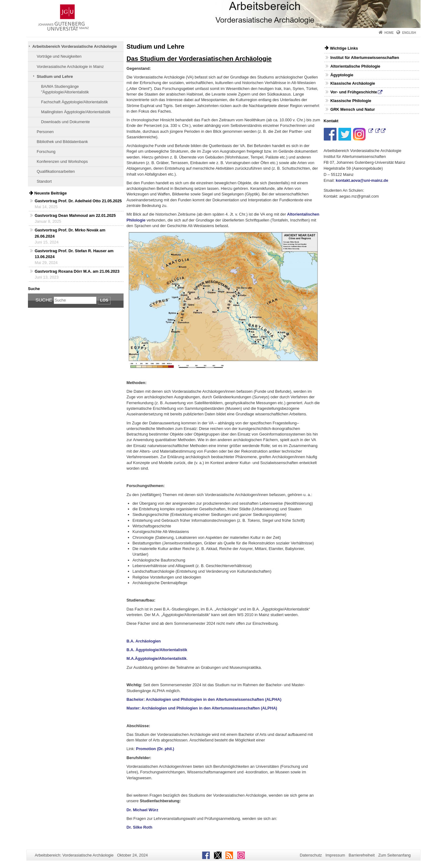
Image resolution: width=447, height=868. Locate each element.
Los (104, 300)
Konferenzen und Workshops (62, 161)
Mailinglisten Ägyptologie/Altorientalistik (76, 112)
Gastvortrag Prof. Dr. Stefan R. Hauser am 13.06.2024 (74, 254)
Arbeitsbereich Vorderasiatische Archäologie (74, 46)
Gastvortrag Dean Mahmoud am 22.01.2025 (75, 215)
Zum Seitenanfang (394, 855)
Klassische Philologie (351, 101)
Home (389, 33)
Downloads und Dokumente (65, 122)
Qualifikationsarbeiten (56, 171)
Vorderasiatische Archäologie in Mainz (70, 67)
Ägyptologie (342, 75)
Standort (44, 181)
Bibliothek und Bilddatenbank (62, 142)
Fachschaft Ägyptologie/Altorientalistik (74, 102)
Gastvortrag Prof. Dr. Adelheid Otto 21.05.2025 (78, 201)
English (409, 33)
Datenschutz (311, 855)
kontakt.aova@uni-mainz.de (362, 180)
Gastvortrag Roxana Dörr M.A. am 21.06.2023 (77, 271)
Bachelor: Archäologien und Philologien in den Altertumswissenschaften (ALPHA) (204, 699)
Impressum (335, 855)
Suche (44, 300)
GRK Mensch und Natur (353, 109)
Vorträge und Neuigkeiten (59, 56)
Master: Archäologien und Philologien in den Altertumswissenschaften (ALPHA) (202, 708)
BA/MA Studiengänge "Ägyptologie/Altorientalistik (65, 89)
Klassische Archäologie (353, 83)
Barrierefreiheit (362, 855)
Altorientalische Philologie (355, 66)
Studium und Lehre (55, 76)
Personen (45, 132)
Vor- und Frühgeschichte (354, 92)
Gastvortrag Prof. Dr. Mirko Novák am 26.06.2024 (70, 233)
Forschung (46, 152)
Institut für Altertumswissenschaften (365, 58)
